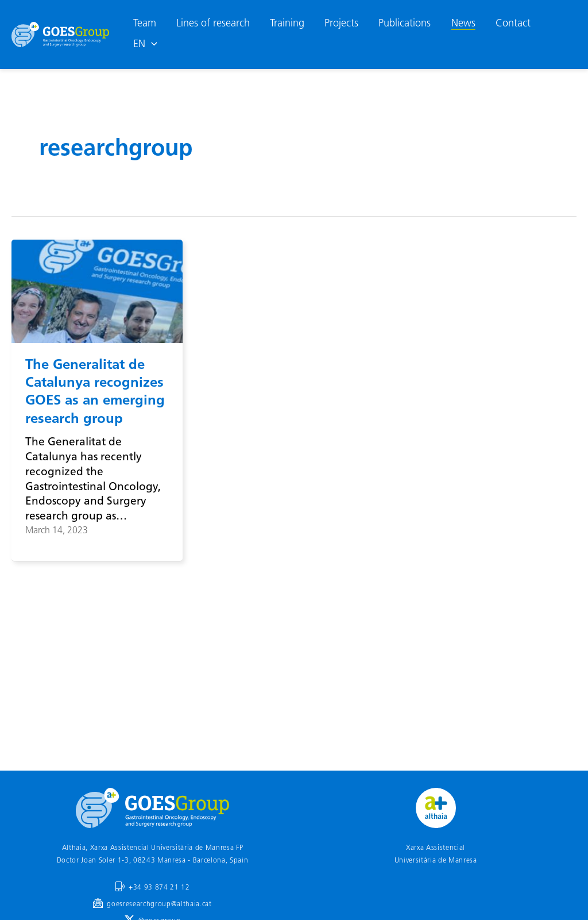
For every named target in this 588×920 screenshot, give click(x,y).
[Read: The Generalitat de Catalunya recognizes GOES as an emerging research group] (97, 291)
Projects (341, 24)
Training (287, 24)
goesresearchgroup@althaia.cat (159, 904)
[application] (151, 45)
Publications (405, 24)
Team (145, 24)
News (463, 24)
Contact (513, 24)
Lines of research (213, 24)
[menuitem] (145, 45)
